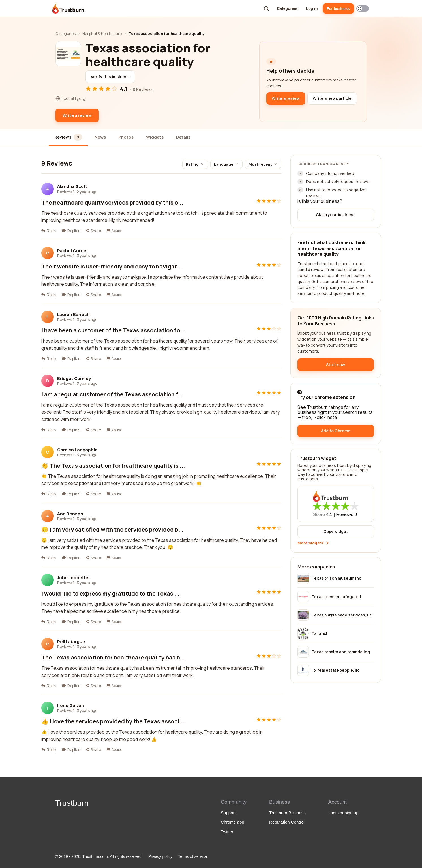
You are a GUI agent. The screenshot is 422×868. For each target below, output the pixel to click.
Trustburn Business (287, 813)
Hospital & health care (102, 33)
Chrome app (233, 822)
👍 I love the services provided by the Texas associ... (113, 721)
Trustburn (72, 803)
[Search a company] (266, 8)
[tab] (68, 138)
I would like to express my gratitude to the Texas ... (110, 593)
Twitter (227, 832)
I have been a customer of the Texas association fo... (113, 330)
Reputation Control (287, 822)
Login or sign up (343, 813)
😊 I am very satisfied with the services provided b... (112, 529)
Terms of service (192, 856)
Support (228, 813)
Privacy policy (160, 856)
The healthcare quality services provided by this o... (112, 202)
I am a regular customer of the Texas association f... (112, 394)
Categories (287, 8)
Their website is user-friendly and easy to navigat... (112, 266)
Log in (312, 8)
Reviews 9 (347, 514)
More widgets (313, 543)
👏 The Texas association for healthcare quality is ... (113, 466)
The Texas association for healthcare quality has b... (113, 657)
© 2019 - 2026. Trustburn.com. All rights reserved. (99, 856)
